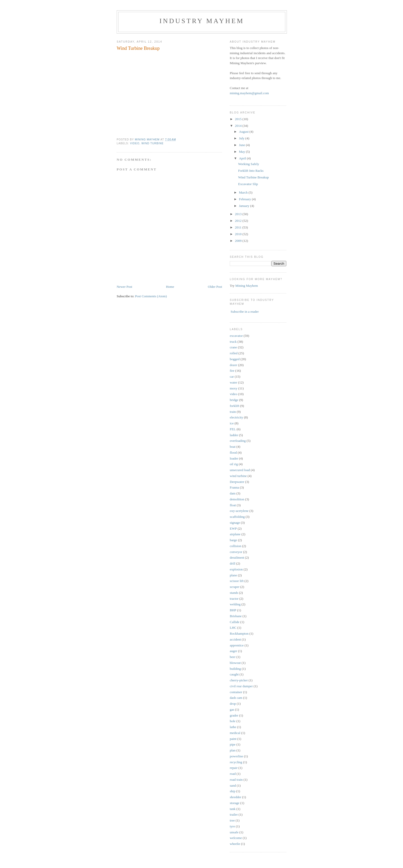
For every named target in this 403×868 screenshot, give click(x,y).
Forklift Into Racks (251, 171)
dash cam (236, 698)
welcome (236, 838)
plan (233, 750)
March (244, 192)
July (242, 138)
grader (234, 715)
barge (233, 540)
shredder (236, 797)
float (233, 505)
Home (170, 287)
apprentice (237, 645)
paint (233, 739)
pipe (233, 744)
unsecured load (240, 470)
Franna (234, 487)
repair (234, 768)
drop (233, 704)
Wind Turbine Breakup (253, 177)
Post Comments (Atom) (151, 296)
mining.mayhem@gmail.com (249, 93)
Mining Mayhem (247, 286)
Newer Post (124, 287)
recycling (236, 762)
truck (233, 342)
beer (233, 657)
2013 (239, 214)
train (233, 412)
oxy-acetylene (239, 511)
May (242, 152)
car (232, 376)
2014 (239, 126)
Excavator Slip (248, 184)
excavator (236, 336)
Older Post (215, 287)
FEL (233, 429)
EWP (233, 528)
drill (233, 563)
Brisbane (236, 616)
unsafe (234, 832)
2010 (239, 234)
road (233, 774)
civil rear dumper (241, 686)
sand (233, 785)
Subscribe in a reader (245, 312)
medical (235, 733)
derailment (237, 557)
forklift (235, 406)
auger (233, 651)
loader (234, 458)
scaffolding (237, 517)
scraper (235, 587)
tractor (234, 599)
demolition (237, 499)
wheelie (235, 844)
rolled (234, 353)
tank (233, 809)
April (243, 158)
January (245, 206)
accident (235, 639)
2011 (239, 227)
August (244, 132)
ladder (234, 435)
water (233, 382)
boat (233, 447)
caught (234, 674)
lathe (233, 727)
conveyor (236, 552)
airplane (235, 534)
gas (232, 709)
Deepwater (237, 482)
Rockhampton (239, 633)
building (235, 669)
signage (235, 523)
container (236, 692)
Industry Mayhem (202, 21)
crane (233, 347)
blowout (235, 663)
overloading (238, 441)
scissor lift (237, 581)
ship (233, 791)
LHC (233, 628)
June (242, 145)
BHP (233, 610)
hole (233, 721)
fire (232, 371)
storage (235, 803)
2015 (239, 119)
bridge (234, 400)
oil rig (234, 464)
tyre (232, 826)
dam (233, 493)
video (135, 143)
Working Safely (249, 164)
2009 (239, 241)
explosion (236, 569)
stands (234, 593)
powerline (236, 756)
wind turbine (152, 143)
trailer (234, 814)
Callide (235, 622)
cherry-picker (239, 680)
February (245, 199)
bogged (235, 359)
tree (232, 820)
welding (235, 604)
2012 (239, 221)
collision (236, 546)
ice (232, 423)
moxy (234, 388)
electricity (236, 417)
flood (233, 452)
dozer (233, 365)
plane (233, 575)
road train (236, 780)
